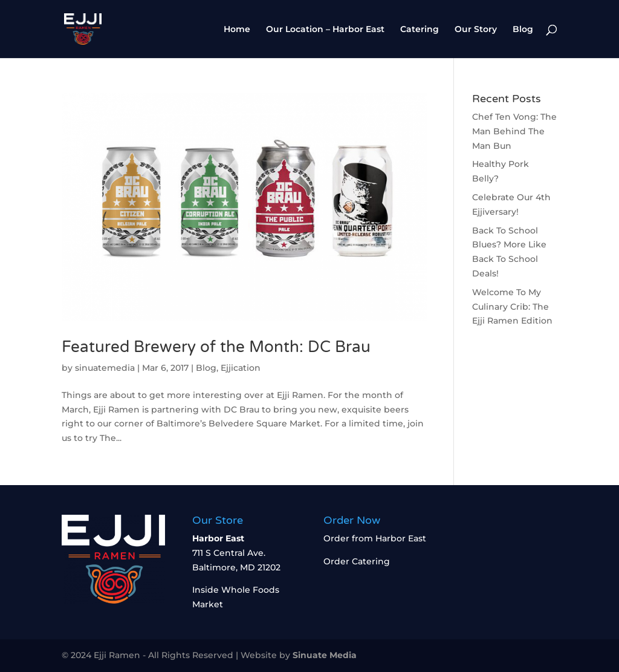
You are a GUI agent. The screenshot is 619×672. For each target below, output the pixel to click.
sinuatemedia (105, 368)
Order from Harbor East (375, 538)
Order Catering (357, 561)
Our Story (476, 30)
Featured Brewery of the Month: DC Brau (218, 347)
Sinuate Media (325, 655)
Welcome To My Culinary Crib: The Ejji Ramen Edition (512, 307)
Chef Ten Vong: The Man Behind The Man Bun (514, 131)
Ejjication (241, 368)
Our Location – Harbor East (325, 30)
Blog (523, 30)
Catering (420, 30)
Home (237, 30)
